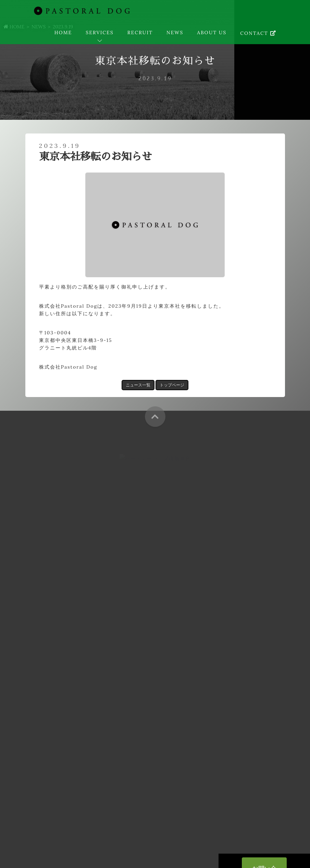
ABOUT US (212, 33)
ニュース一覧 (138, 385)
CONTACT (258, 33)
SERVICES (100, 33)
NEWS (175, 33)
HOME (63, 33)
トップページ (172, 385)
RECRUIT (140, 33)
